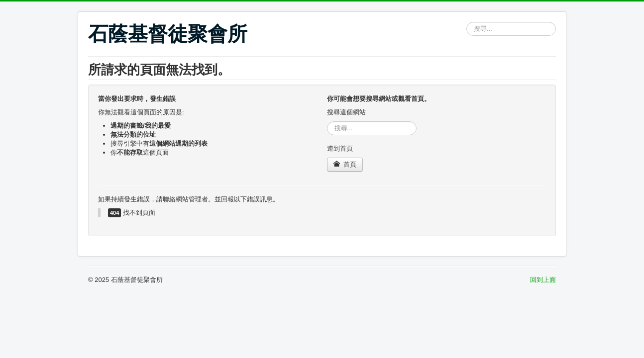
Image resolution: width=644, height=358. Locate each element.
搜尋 (467, 22)
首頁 (345, 164)
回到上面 (543, 280)
